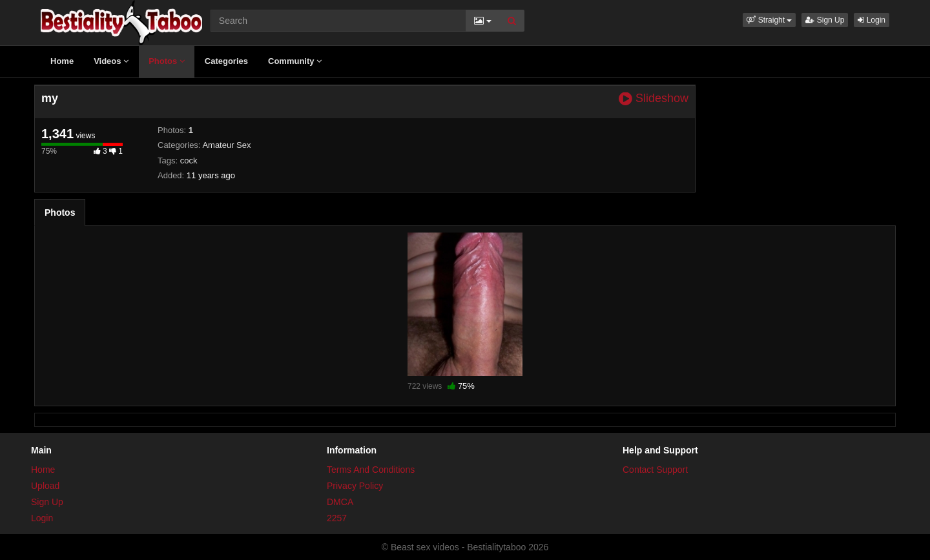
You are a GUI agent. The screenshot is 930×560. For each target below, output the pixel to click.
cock (189, 161)
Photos (167, 61)
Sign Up (825, 20)
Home (62, 61)
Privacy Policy (355, 486)
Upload (45, 486)
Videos (111, 61)
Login (872, 20)
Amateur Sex (226, 145)
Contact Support (655, 470)
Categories (226, 61)
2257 (337, 518)
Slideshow (654, 99)
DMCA (340, 502)
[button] (769, 20)
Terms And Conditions (371, 470)
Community (295, 61)
